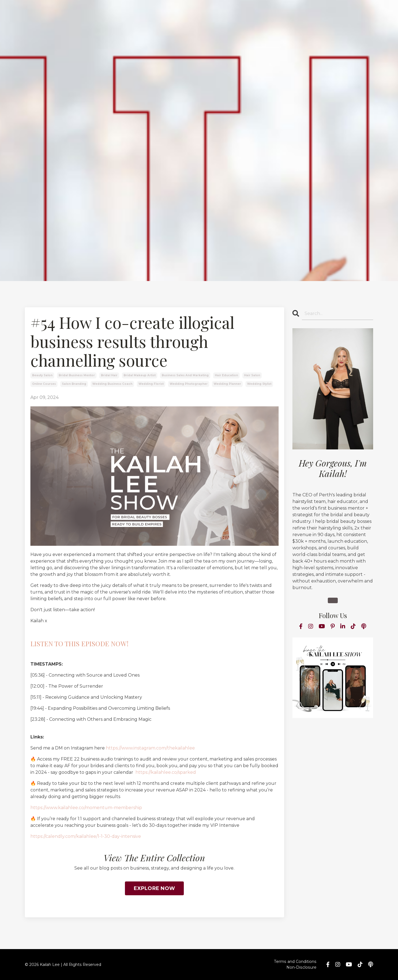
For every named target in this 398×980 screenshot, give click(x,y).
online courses (44, 384)
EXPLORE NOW (154, 888)
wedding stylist (259, 384)
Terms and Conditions (296, 962)
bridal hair (109, 375)
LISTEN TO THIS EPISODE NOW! (79, 643)
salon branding (74, 384)
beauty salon (42, 375)
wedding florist (151, 384)
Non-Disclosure (302, 967)
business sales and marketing (185, 375)
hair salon (252, 375)
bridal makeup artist (140, 375)
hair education (226, 375)
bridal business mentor (77, 375)
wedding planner (227, 384)
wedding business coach (112, 384)
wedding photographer (189, 384)
